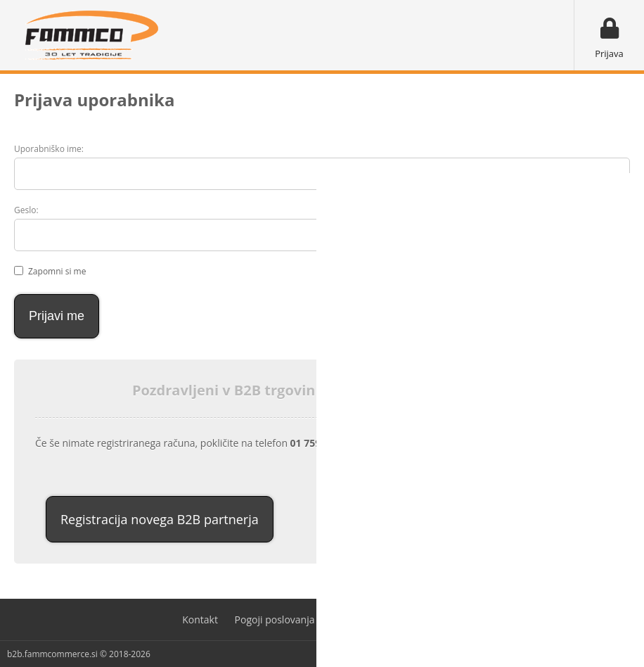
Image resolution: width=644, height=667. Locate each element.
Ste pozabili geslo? (560, 236)
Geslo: (26, 210)
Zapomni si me (57, 271)
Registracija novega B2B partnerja (160, 519)
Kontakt (200, 620)
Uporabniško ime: (49, 149)
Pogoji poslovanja (275, 620)
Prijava (609, 53)
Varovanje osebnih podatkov (397, 620)
